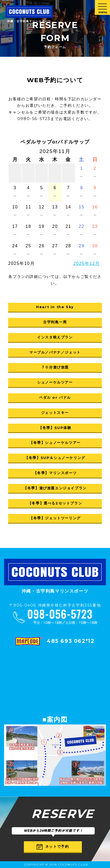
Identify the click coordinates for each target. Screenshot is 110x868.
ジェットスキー (55, 413)
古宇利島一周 (55, 322)
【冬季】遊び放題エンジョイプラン (55, 488)
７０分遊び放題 (55, 367)
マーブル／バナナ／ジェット (55, 352)
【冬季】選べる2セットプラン (55, 503)
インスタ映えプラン (55, 337)
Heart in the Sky (55, 307)
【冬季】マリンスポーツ (55, 473)
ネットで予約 (53, 847)
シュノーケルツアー (55, 382)
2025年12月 (87, 263)
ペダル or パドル (55, 398)
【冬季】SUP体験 (55, 428)
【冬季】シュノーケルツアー (55, 443)
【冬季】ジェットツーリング (55, 518)
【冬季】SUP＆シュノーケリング (55, 458)
